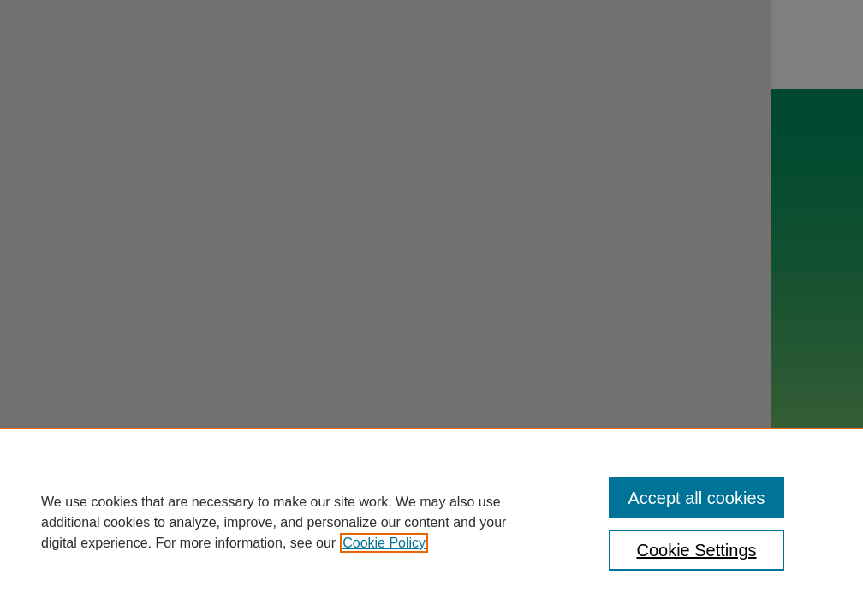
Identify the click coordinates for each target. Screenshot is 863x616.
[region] (431, 522)
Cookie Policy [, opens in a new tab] (384, 543)
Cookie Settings (696, 550)
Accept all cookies (696, 498)
